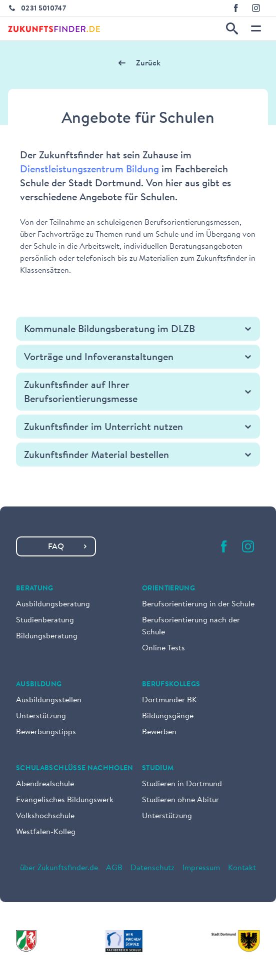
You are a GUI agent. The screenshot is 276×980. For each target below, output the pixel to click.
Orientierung (168, 589)
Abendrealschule (45, 784)
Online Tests (163, 648)
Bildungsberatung (47, 636)
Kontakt (242, 868)
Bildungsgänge (168, 716)
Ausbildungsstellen (49, 700)
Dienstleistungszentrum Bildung (89, 170)
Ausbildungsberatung (53, 604)
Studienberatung (45, 620)
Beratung (35, 589)
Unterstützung (41, 716)
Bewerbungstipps (46, 732)
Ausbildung (39, 685)
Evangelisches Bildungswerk (65, 800)
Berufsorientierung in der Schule (198, 604)
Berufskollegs (171, 685)
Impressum (201, 868)
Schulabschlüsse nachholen (75, 769)
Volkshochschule (45, 816)
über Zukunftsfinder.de (59, 868)
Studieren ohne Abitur (180, 800)
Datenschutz (152, 868)
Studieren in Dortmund (182, 784)
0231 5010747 (43, 9)
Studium (158, 769)
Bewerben (159, 732)
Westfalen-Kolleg (46, 832)
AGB (114, 868)
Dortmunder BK (169, 700)
